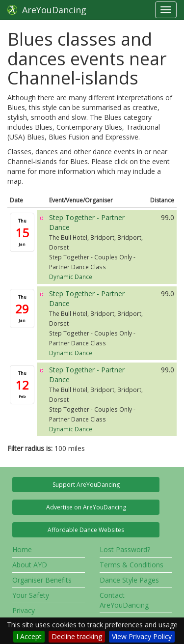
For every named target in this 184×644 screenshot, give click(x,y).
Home (22, 549)
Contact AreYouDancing (124, 600)
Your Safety (31, 595)
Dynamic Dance (71, 277)
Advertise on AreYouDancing (86, 507)
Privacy (24, 610)
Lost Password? (125, 549)
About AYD (30, 565)
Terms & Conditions (131, 565)
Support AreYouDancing (86, 485)
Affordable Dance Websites (86, 530)
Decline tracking (77, 636)
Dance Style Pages (129, 580)
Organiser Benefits (42, 580)
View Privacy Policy (142, 636)
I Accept (29, 636)
